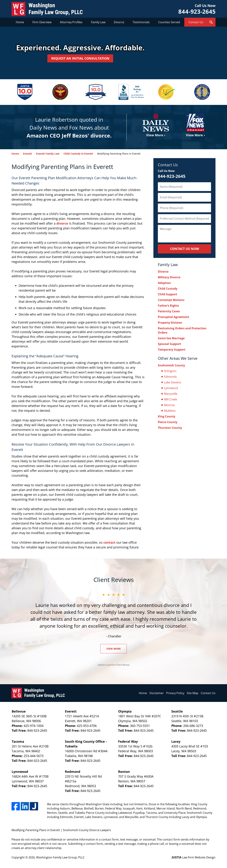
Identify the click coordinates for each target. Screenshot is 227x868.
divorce (62, 223)
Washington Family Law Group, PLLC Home (47, 9)
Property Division (170, 322)
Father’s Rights (168, 305)
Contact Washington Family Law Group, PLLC (197, 9)
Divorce (119, 22)
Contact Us (196, 22)
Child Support (168, 294)
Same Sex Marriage (171, 338)
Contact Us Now (185, 248)
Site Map (193, 693)
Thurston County (170, 427)
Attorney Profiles (71, 22)
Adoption (164, 283)
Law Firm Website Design (193, 857)
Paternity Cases (169, 311)
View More (114, 648)
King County (167, 416)
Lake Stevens (173, 382)
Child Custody (168, 288)
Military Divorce (169, 277)
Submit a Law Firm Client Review (114, 664)
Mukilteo (170, 410)
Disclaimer (157, 693)
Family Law (98, 22)
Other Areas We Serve (178, 358)
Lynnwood (171, 388)
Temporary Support (172, 349)
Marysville (171, 393)
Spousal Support (169, 344)
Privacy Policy (175, 693)
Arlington (170, 371)
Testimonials (141, 22)
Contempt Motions (171, 300)
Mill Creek (171, 399)
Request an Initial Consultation (80, 58)
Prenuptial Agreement (174, 317)
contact (109, 542)
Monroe (169, 405)
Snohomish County (171, 365)
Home (20, 22)
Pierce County (168, 422)
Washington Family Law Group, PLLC (60, 857)
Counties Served (169, 22)
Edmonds (170, 376)
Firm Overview (42, 22)
